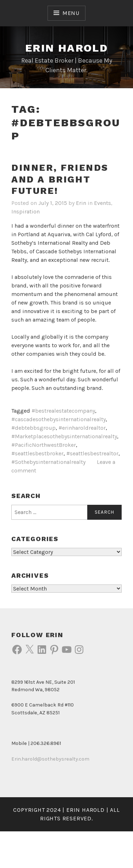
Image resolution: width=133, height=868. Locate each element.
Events (102, 203)
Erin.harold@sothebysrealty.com (50, 759)
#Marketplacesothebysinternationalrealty (64, 436)
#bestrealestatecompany (63, 411)
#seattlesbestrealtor (92, 453)
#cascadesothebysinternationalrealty (59, 419)
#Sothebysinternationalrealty (48, 462)
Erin (81, 203)
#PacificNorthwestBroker (44, 445)
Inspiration (26, 211)
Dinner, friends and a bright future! (60, 179)
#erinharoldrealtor (82, 428)
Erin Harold (66, 48)
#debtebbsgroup (34, 428)
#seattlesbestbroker (37, 453)
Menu (71, 13)
